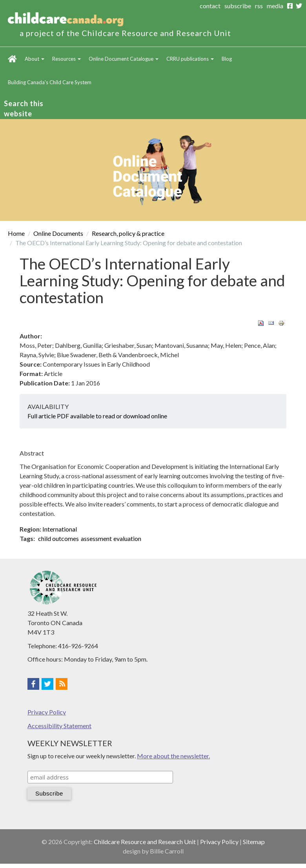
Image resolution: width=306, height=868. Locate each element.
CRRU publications (190, 59)
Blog (227, 59)
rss (259, 6)
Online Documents (58, 233)
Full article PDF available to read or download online (97, 416)
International (60, 529)
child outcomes (58, 538)
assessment (96, 538)
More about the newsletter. (173, 756)
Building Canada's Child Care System (50, 82)
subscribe (238, 6)
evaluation (127, 538)
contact (210, 6)
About (35, 59)
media (275, 6)
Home (12, 59)
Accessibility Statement (59, 726)
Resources (66, 59)
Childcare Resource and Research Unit (145, 842)
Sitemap (254, 842)
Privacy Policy (47, 712)
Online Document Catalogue (124, 59)
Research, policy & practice (128, 233)
